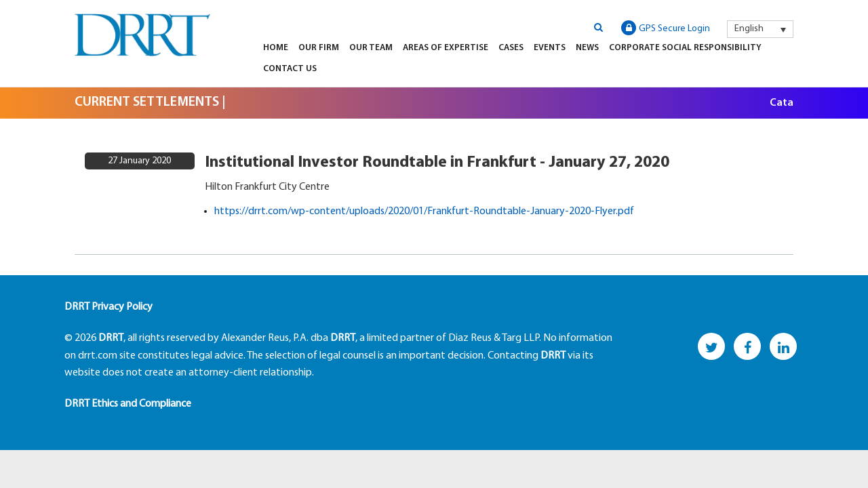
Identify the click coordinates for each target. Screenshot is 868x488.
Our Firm (319, 48)
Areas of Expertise (446, 48)
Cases (511, 48)
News (587, 48)
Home (276, 48)
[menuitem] (760, 29)
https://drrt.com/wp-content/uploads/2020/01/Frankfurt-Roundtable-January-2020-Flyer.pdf (424, 211)
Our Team (371, 48)
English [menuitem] (749, 29)
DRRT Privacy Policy (108, 307)
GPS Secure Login (666, 28)
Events (550, 48)
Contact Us (290, 69)
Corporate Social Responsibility (685, 48)
